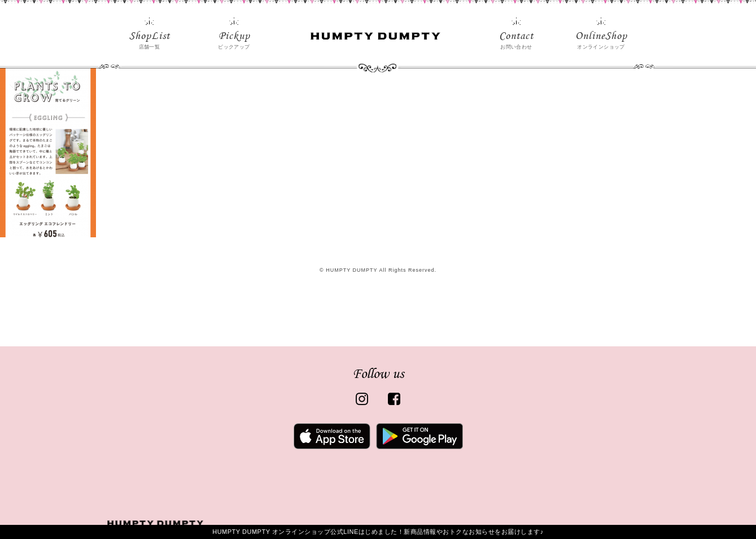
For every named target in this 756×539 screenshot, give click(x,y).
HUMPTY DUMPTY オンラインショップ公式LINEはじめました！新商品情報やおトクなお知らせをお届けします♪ (378, 532)
